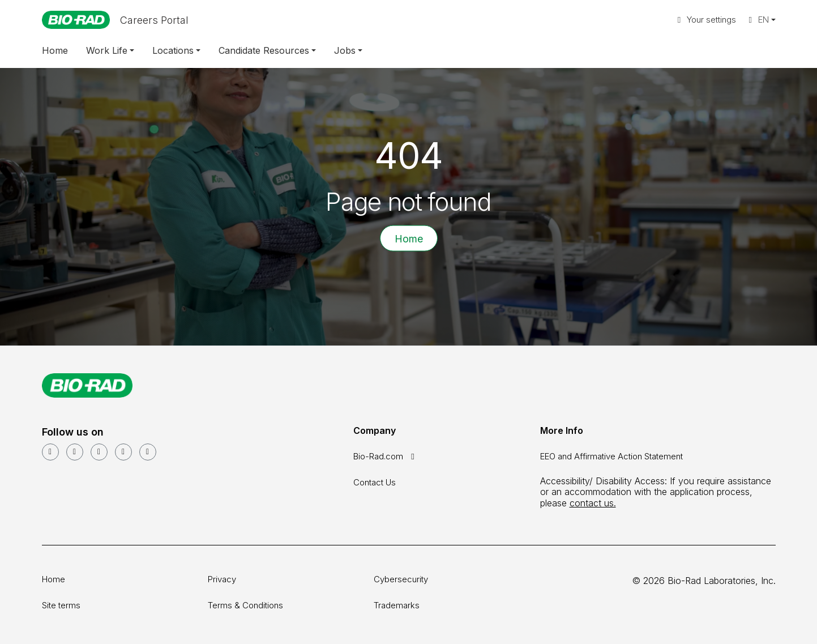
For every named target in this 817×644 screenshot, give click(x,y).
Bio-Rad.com (386, 456)
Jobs (345, 50)
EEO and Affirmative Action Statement (611, 456)
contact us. (593, 503)
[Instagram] (123, 452)
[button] (760, 20)
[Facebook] (99, 452)
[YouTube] (75, 452)
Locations (173, 50)
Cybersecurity (401, 579)
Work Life (107, 50)
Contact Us (375, 482)
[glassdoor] (148, 452)
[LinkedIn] (50, 452)
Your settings (705, 20)
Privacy (222, 579)
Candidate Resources (264, 50)
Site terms (61, 605)
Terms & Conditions (245, 605)
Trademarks (397, 605)
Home (55, 50)
